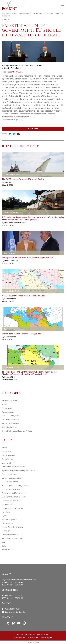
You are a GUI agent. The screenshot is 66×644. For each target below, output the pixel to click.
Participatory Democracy (12, 538)
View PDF (33, 129)
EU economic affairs (10, 482)
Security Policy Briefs (12, 68)
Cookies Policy (20, 637)
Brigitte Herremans (12, 65)
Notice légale (46, 637)
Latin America (7, 523)
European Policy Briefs (11, 416)
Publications (13, 13)
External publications (10, 420)
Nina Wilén (9, 223)
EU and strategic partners (12, 478)
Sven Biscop (9, 182)
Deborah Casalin (27, 65)
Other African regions (11, 535)
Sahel (4, 542)
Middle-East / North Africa (13, 72)
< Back (5, 20)
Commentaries (8, 408)
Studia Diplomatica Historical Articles (17, 431)
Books (4, 404)
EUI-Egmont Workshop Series (14, 497)
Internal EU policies (10, 519)
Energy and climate (9, 474)
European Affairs (9, 504)
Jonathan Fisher (20, 223)
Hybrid (5, 516)
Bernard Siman (10, 299)
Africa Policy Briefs (10, 401)
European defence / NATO (12, 508)
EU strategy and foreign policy (14, 493)
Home (4, 13)
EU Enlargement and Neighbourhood (16, 485)
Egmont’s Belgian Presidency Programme (18, 470)
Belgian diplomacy (9, 455)
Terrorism (6, 550)
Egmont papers (8, 412)
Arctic (4, 448)
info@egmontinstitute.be (15, 612)
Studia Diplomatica (9, 427)
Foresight (6, 512)
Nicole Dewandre (11, 261)
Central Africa (7, 459)
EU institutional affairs (11, 489)
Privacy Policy (34, 637)
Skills (4, 546)
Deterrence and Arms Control (14, 467)
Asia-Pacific (7, 451)
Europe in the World (10, 501)
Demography (7, 463)
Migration (6, 531)
